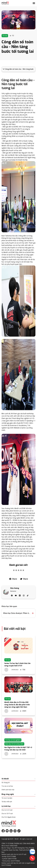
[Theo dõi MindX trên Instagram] (15, 831)
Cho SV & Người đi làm (9, 817)
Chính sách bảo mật (8, 790)
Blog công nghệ (18, 794)
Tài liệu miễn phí (7, 802)
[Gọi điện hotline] (32, 858)
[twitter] (24, 579)
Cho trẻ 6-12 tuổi (7, 810)
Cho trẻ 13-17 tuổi (7, 814)
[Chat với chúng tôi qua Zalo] (32, 852)
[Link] (18, 20)
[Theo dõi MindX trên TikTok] (19, 831)
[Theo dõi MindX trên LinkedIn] (11, 831)
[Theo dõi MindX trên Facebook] (3, 831)
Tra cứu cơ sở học (7, 786)
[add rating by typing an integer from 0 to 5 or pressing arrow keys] (19, 570)
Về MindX (18, 779)
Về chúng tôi (6, 783)
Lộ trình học (18, 806)
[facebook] (13, 579)
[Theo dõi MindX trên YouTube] (7, 831)
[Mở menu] (34, 3)
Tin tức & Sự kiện (7, 798)
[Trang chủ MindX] (5, 3)
